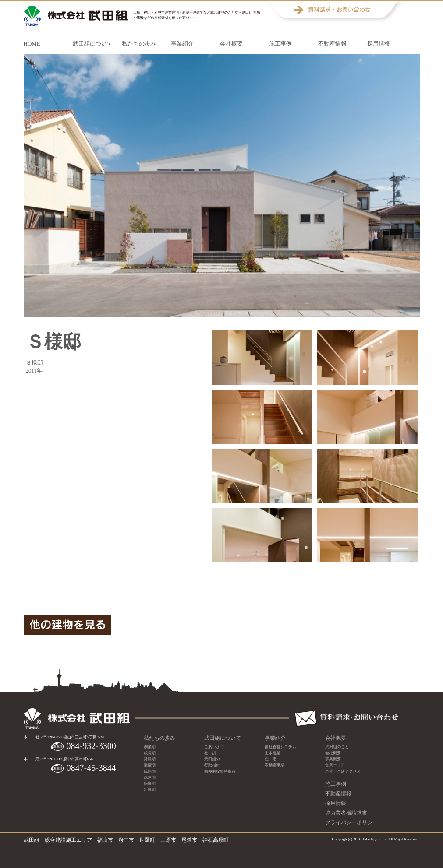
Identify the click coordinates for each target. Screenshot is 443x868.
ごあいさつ (214, 747)
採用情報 (379, 44)
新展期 (150, 790)
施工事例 (280, 44)
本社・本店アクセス (343, 771)
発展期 (150, 759)
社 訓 (210, 753)
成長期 (150, 753)
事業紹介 (182, 44)
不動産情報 (332, 44)
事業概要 (333, 759)
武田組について (93, 44)
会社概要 (231, 44)
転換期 (150, 784)
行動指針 (212, 765)
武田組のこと (337, 747)
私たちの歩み (139, 44)
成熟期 (150, 771)
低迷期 (150, 777)
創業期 (150, 747)
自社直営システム (280, 747)
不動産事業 (275, 765)
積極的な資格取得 (220, 771)
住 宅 (271, 759)
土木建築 (273, 753)
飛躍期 (150, 765)
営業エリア (335, 765)
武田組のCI (214, 759)
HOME (32, 44)
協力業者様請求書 (346, 813)
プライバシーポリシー (351, 822)
